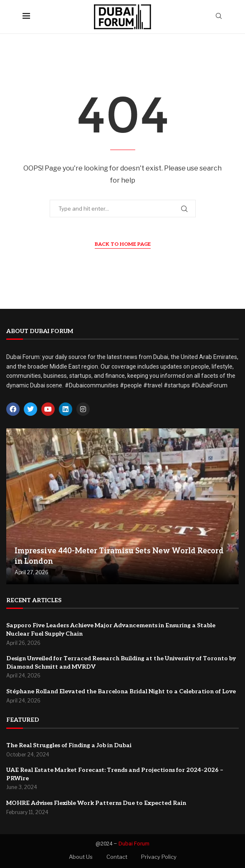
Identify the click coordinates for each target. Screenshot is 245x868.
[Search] (219, 17)
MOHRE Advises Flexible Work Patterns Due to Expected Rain (96, 803)
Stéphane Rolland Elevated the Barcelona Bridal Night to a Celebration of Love (121, 691)
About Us (81, 857)
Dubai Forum (134, 844)
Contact (117, 857)
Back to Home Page (123, 244)
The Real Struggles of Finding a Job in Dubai (69, 745)
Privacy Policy (159, 857)
